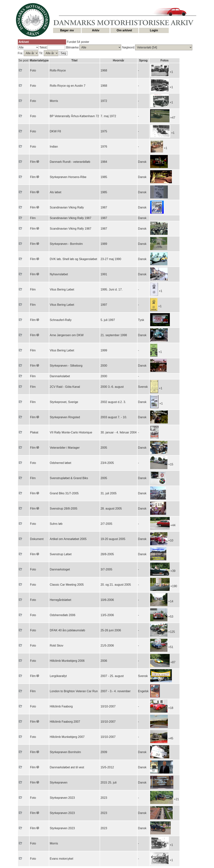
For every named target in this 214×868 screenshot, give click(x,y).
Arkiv (96, 30)
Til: (41, 53)
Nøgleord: (128, 47)
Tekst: (43, 47)
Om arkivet (124, 30)
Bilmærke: (73, 47)
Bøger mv (67, 30)
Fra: (21, 53)
